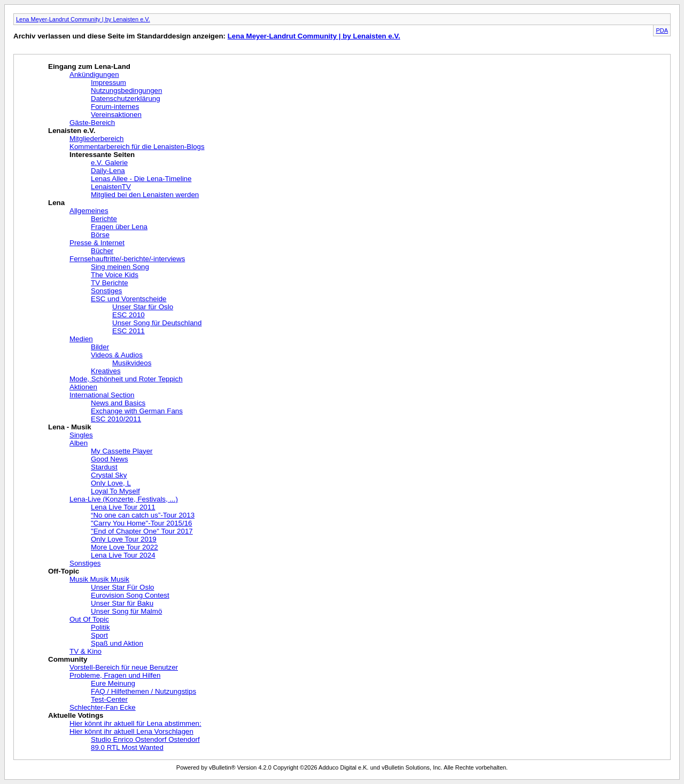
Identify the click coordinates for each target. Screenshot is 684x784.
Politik (100, 627)
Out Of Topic (89, 619)
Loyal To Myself (115, 491)
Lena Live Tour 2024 (123, 555)
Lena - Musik (70, 427)
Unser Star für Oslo (143, 307)
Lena (56, 203)
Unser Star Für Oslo (123, 587)
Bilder (100, 347)
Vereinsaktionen (116, 115)
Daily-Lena (108, 171)
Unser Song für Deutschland (157, 323)
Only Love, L (111, 483)
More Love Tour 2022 (125, 547)
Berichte (104, 219)
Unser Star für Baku (122, 603)
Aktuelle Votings (76, 715)
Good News (110, 459)
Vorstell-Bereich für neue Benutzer (124, 667)
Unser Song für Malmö (126, 611)
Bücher (102, 251)
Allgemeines (89, 211)
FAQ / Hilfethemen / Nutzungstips (143, 691)
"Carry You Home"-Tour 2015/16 (142, 523)
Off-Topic (64, 571)
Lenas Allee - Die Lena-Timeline (141, 179)
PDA (662, 30)
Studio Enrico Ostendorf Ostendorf (145, 739)
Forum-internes (115, 107)
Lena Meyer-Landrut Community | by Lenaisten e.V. (83, 19)
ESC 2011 (129, 331)
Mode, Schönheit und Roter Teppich (126, 379)
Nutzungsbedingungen (126, 91)
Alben (79, 443)
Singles (81, 435)
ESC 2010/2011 (116, 419)
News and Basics (118, 403)
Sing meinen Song (120, 267)
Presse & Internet (97, 243)
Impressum (108, 83)
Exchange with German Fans (137, 411)
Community (68, 659)
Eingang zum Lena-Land (89, 66)
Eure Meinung (113, 683)
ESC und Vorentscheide (129, 299)
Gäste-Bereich (92, 123)
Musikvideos (132, 363)
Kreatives (106, 371)
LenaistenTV (111, 187)
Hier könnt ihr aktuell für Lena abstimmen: (135, 723)
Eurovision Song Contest (130, 595)
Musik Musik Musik (99, 579)
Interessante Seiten (102, 155)
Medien (81, 339)
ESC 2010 (129, 315)
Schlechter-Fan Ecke (103, 707)
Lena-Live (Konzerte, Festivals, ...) (124, 499)
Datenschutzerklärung (126, 99)
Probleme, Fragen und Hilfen (115, 675)
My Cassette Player (122, 451)
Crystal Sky (109, 475)
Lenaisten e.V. (72, 131)
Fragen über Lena (119, 227)
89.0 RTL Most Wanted (127, 747)
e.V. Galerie (109, 163)
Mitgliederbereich (97, 139)
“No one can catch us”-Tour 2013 (143, 515)
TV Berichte (110, 283)
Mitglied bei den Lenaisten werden (145, 195)
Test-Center (109, 699)
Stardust (104, 467)
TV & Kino (85, 651)
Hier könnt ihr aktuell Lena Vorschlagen (131, 731)
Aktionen (83, 387)
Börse (100, 235)
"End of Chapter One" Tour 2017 (142, 531)
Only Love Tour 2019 (124, 539)
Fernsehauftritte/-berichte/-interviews (127, 259)
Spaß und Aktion (117, 643)
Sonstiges (107, 291)
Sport (99, 635)
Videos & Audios (117, 355)
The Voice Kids (115, 275)
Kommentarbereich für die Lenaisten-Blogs (137, 147)
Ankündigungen (94, 75)
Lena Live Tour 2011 (123, 507)
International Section (102, 395)
